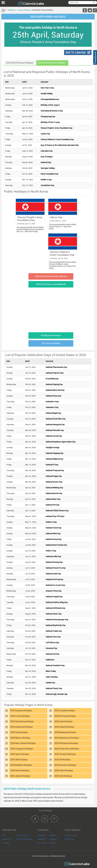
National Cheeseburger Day (57, 620)
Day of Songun (47, 157)
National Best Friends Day (56, 545)
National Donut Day (54, 539)
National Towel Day (54, 528)
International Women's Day (52, 111)
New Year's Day (47, 88)
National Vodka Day (54, 631)
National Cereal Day (54, 436)
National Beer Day (53, 499)
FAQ (4, 835)
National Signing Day (54, 384)
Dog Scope (69, 839)
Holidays (11, 10)
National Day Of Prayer (55, 516)
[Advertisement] (48, 309)
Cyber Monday (52, 677)
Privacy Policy (22, 835)
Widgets (53, 835)
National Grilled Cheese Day (57, 511)
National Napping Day (55, 453)
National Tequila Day (54, 597)
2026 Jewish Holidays (20, 776)
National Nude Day (53, 574)
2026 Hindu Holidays (20, 770)
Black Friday (51, 671)
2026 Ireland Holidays (64, 727)
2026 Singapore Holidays (22, 749)
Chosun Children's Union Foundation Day (57, 139)
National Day (46, 162)
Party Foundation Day (50, 174)
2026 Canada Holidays (65, 711)
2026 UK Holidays (62, 760)
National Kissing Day (54, 562)
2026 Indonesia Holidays (21, 727)
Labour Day (45, 134)
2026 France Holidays (20, 716)
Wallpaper (53, 839)
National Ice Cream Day (55, 585)
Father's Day (51, 551)
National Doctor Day (54, 482)
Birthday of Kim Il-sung (50, 122)
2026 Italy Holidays (19, 732)
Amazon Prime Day (54, 591)
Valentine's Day (52, 407)
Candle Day (50, 683)
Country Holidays (24, 10)
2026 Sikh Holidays (63, 776)
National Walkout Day (54, 459)
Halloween (50, 660)
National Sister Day (54, 614)
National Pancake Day (55, 430)
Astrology (42, 835)
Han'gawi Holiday (48, 168)
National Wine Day (53, 534)
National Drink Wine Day (56, 419)
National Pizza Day (53, 396)
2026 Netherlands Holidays (67, 738)
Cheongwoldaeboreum (50, 99)
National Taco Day (53, 637)
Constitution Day (47, 185)
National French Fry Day (56, 568)
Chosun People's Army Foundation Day (57, 128)
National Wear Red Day (55, 390)
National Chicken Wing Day (57, 602)
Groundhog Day (52, 379)
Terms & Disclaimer (25, 839)
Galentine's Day (52, 402)
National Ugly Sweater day (57, 694)
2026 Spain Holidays (20, 754)
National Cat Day (53, 654)
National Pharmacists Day (56, 367)
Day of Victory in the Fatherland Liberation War (60, 145)
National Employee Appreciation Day (61, 442)
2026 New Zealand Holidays (23, 743)
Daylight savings (53, 447)
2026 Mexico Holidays (20, 738)
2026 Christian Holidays (65, 765)
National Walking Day (54, 488)
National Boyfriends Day (56, 625)
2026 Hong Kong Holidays (22, 721)
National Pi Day (52, 465)
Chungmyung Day (48, 117)
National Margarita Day (55, 425)
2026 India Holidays (63, 721)
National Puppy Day (54, 476)
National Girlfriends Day (55, 608)
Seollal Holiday (47, 94)
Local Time (42, 843)
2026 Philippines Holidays (66, 743)
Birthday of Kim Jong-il (50, 105)
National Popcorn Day (55, 373)
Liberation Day (47, 151)
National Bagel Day (53, 413)
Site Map (6, 843)
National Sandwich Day (55, 665)
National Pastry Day (54, 688)
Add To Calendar (76, 52)
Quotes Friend (71, 835)
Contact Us (7, 839)
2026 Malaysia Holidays (65, 732)
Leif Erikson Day (52, 643)
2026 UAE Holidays (19, 760)
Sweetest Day (51, 648)
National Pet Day (53, 505)
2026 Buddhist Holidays (21, 765)
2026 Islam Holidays (64, 770)
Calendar (41, 839)
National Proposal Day (55, 470)
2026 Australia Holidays (21, 711)
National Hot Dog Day (54, 579)
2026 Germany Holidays (65, 716)
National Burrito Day (54, 493)
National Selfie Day (53, 556)
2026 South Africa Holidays (67, 749)
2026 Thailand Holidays (65, 754)
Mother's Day (46, 180)
